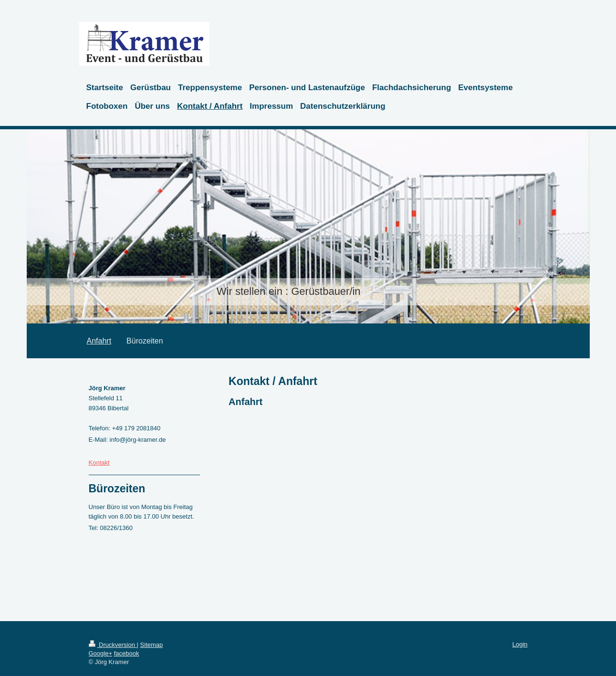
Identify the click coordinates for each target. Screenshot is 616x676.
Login (520, 644)
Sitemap (152, 645)
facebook (127, 653)
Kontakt (99, 463)
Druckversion (113, 645)
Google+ (101, 653)
